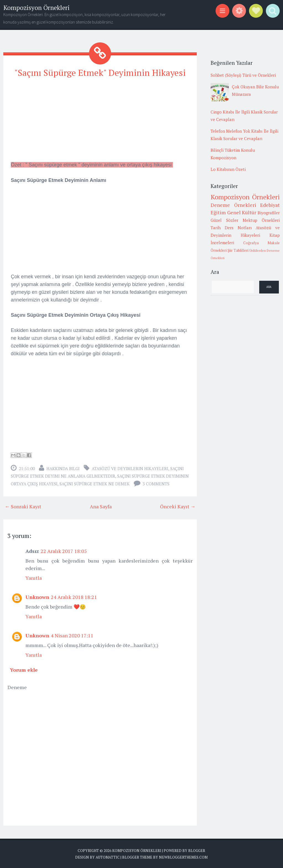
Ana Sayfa (101, 506)
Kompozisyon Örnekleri (36, 8)
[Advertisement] (100, 122)
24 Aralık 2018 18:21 (74, 597)
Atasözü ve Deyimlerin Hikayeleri (130, 468)
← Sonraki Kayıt (23, 506)
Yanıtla (34, 578)
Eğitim (218, 212)
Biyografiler (269, 213)
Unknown (37, 597)
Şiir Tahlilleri (238, 250)
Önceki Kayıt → (178, 506)
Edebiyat (270, 205)
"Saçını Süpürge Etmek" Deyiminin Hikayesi (100, 73)
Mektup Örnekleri (261, 220)
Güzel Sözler (224, 220)
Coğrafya (251, 243)
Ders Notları (238, 228)
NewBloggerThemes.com (183, 857)
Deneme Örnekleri (233, 205)
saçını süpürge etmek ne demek (95, 484)
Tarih (216, 228)
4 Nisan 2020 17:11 (72, 635)
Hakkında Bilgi (63, 468)
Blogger (197, 851)
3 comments (156, 484)
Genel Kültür (242, 212)
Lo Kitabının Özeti (228, 169)
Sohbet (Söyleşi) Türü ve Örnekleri (243, 75)
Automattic (108, 857)
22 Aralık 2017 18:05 (64, 551)
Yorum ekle (24, 670)
